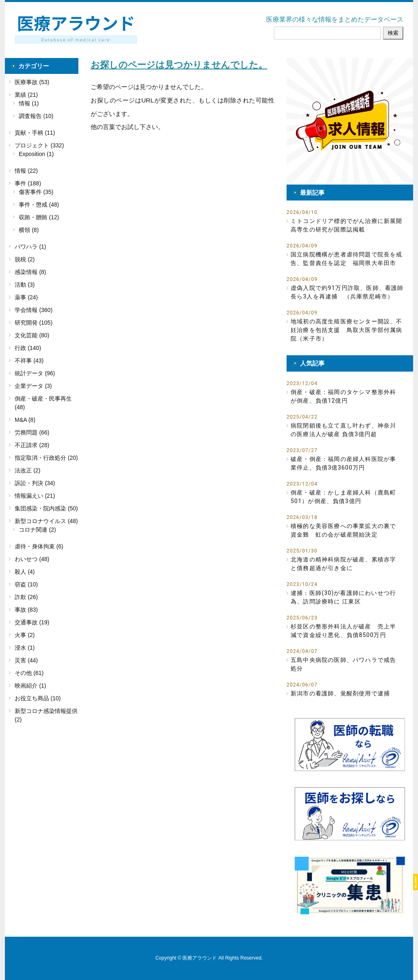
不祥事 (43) (29, 361)
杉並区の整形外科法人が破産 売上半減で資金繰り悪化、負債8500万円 (343, 631)
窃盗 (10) (26, 584)
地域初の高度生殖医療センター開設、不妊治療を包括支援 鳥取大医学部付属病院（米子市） (347, 330)
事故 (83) (26, 610)
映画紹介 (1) (30, 686)
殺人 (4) (25, 572)
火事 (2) (25, 635)
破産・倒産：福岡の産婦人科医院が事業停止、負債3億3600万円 (343, 463)
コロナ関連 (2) (37, 530)
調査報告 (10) (36, 116)
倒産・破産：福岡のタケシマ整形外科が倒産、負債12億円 (343, 396)
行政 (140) (28, 348)
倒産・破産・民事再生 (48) (43, 403)
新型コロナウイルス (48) (46, 521)
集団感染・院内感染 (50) (46, 508)
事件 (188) (28, 183)
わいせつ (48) (32, 559)
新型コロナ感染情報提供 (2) (46, 715)
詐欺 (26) (26, 597)
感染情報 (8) (30, 272)
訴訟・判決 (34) (35, 483)
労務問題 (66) (32, 432)
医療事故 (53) (32, 82)
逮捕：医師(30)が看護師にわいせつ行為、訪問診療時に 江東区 (343, 597)
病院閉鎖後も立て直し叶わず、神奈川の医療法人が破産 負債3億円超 (343, 430)
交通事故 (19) (32, 622)
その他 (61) (29, 673)
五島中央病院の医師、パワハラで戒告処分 (343, 664)
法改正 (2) (28, 470)
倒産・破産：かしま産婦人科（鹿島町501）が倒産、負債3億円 (343, 497)
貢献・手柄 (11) (35, 133)
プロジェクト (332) (39, 145)
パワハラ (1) (30, 247)
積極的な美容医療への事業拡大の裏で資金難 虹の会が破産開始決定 (343, 530)
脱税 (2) (25, 259)
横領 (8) (29, 230)
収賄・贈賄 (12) (39, 217)
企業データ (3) (33, 386)
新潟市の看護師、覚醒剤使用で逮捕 (340, 693)
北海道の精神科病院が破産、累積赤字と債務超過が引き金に (343, 564)
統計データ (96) (35, 373)
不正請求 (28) (32, 445)
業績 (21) (26, 95)
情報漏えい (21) (35, 496)
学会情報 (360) (34, 310)
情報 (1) (29, 103)
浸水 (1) (25, 648)
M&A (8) (25, 420)
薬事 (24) (26, 297)
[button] (350, 121)
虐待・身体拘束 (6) (39, 546)
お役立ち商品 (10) (38, 698)
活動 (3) (25, 285)
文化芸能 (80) (32, 335)
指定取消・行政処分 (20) (46, 458)
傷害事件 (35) (36, 192)
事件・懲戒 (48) (39, 205)
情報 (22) (26, 171)
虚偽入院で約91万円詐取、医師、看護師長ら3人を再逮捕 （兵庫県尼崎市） (347, 292)
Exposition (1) (36, 154)
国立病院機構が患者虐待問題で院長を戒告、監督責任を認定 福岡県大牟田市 (347, 259)
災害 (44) (26, 660)
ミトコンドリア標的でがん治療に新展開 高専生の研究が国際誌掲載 (348, 225)
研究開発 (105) (34, 323)
